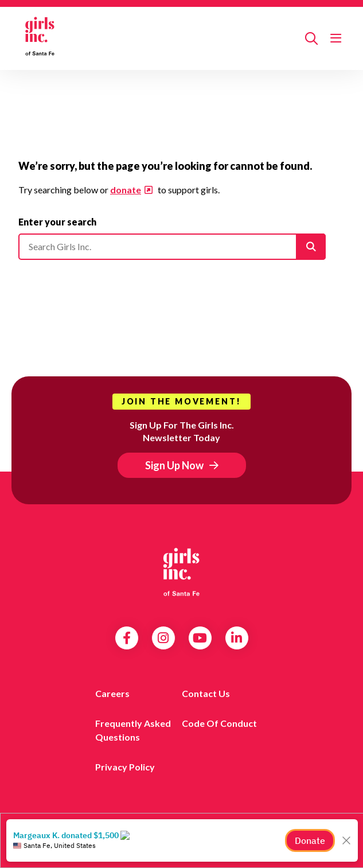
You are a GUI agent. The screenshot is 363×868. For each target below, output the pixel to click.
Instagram (163, 638)
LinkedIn (237, 638)
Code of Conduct (219, 723)
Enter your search (57, 222)
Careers (112, 693)
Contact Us (206, 693)
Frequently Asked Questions (133, 730)
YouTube (200, 638)
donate (126, 190)
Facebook (127, 638)
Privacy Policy (125, 767)
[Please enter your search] (172, 247)
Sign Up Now (174, 465)
